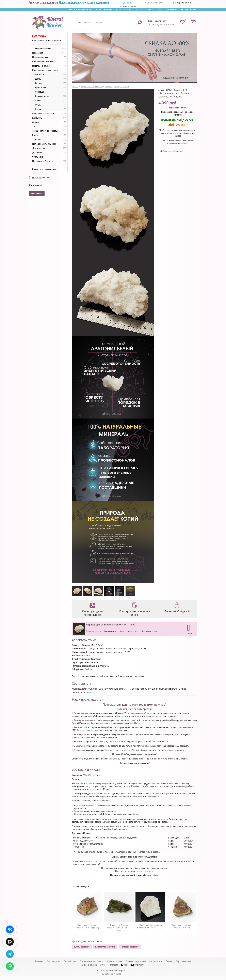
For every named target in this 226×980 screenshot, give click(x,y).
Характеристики (93, 631)
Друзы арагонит (82, 947)
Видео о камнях (89, 965)
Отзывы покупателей (136, 961)
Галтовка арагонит (130, 947)
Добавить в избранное (171, 151)
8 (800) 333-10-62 (182, 3)
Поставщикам (54, 961)
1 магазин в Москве (127, 6)
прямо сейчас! (152, 875)
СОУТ (103, 965)
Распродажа (39, 36)
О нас (159, 10)
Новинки (108, 10)
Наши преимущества (129, 631)
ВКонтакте (138, 965)
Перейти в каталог (145, 871)
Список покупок (40, 177)
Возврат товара (188, 10)
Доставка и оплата (150, 631)
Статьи (169, 961)
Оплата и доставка (144, 10)
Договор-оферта (87, 961)
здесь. (89, 692)
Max (125, 965)
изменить (96, 775)
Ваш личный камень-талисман (47, 41)
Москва (129, 3)
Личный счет (70, 961)
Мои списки (37, 194)
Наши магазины (124, 10)
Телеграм (113, 965)
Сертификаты (171, 10)
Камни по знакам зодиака (45, 169)
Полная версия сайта (111, 974)
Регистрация (160, 21)
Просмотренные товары (81, 10)
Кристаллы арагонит (105, 947)
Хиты (98, 10)
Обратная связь (183, 961)
